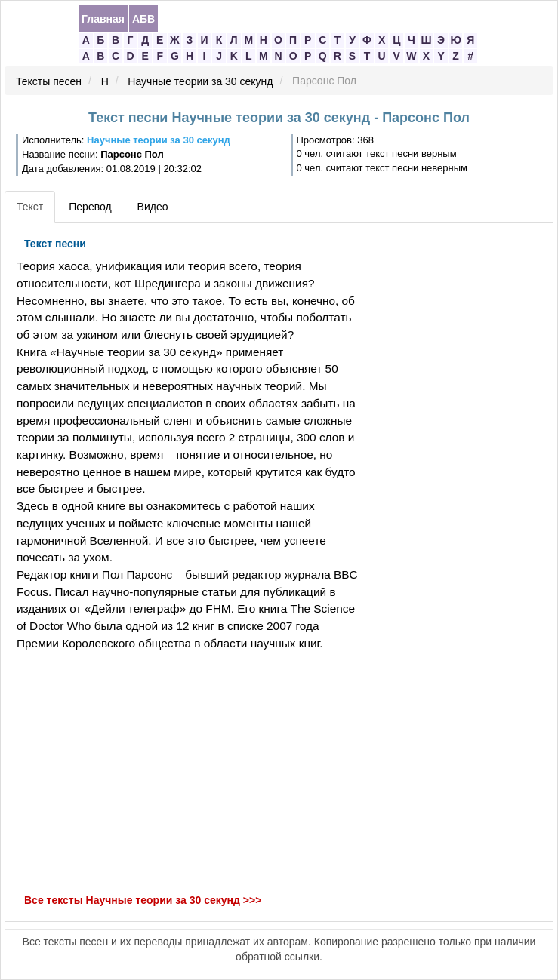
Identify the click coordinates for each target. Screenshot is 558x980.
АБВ (143, 19)
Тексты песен (49, 81)
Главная (103, 19)
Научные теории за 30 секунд (200, 81)
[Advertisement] (185, 773)
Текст (30, 207)
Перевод (90, 207)
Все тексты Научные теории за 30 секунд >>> (143, 900)
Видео (153, 207)
